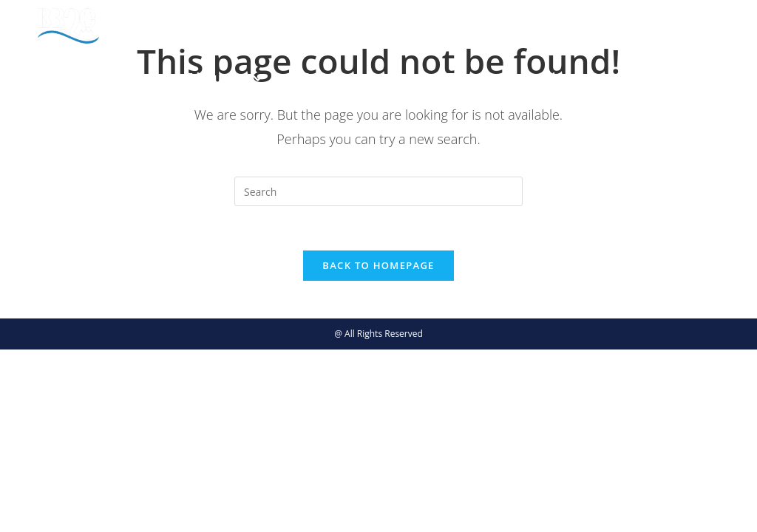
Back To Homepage (378, 266)
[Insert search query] (378, 191)
